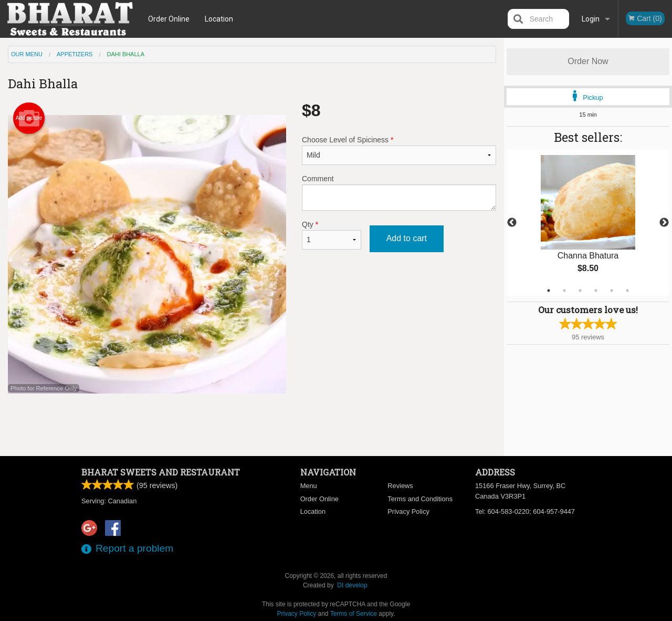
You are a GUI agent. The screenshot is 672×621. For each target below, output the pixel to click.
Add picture (29, 118)
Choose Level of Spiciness (399, 150)
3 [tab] (580, 291)
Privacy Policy (408, 511)
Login (591, 19)
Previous (512, 223)
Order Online (169, 19)
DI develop (352, 585)
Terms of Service (354, 614)
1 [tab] (549, 291)
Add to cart (407, 238)
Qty (332, 235)
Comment (399, 193)
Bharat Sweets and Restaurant (161, 472)
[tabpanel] (588, 223)
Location (219, 19)
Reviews (400, 486)
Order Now (588, 61)
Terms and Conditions (420, 499)
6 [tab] (627, 291)
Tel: (525, 511)
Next (664, 223)
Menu (309, 486)
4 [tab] (596, 291)
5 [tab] (612, 291)
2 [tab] (564, 291)
